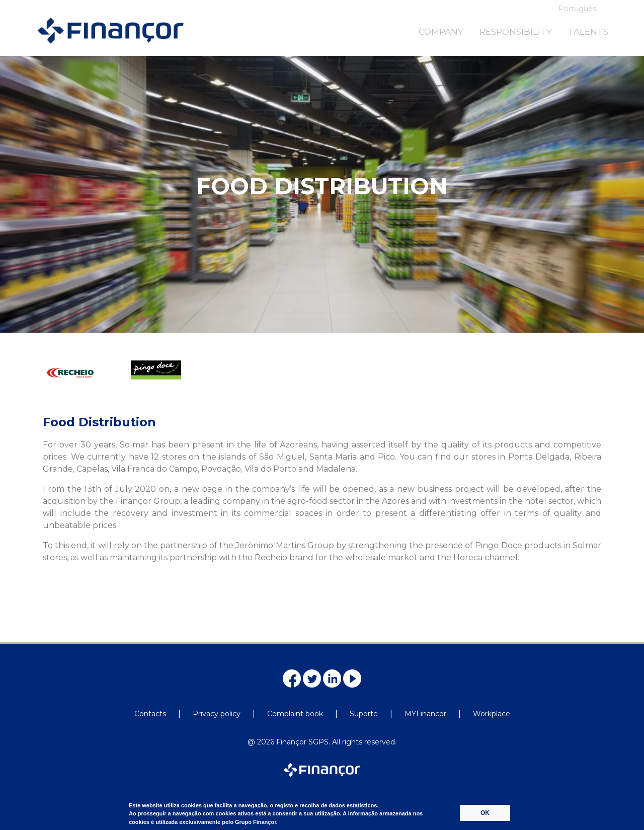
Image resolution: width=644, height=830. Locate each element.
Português (577, 9)
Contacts (150, 714)
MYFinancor (425, 714)
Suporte (364, 714)
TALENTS (588, 32)
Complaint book (295, 714)
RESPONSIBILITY (516, 32)
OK (485, 813)
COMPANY (441, 32)
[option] (82, 383)
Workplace (492, 714)
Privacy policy (217, 714)
